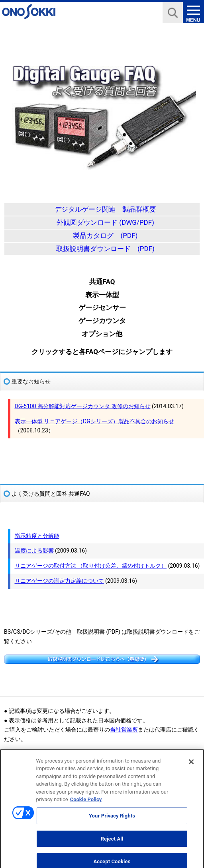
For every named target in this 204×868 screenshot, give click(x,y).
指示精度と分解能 (37, 536)
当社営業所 (124, 730)
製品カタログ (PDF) (105, 235)
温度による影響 (34, 551)
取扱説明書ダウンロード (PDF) (105, 249)
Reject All (112, 843)
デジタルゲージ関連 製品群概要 (105, 209)
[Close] (191, 766)
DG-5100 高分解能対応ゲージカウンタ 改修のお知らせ (83, 406)
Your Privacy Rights (112, 820)
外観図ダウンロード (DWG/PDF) (105, 222)
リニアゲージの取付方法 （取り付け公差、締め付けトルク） (91, 566)
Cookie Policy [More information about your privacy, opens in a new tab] (86, 804)
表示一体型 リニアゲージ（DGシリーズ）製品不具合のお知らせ (94, 421)
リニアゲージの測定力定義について (59, 581)
